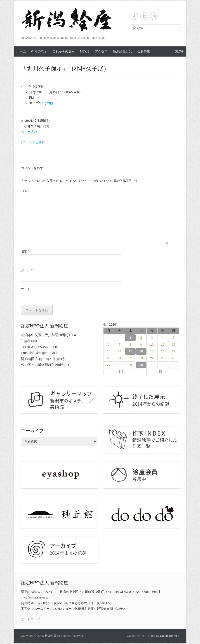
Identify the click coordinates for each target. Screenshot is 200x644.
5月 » (163, 372)
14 (120, 351)
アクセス (101, 51)
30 (141, 365)
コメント (27, 191)
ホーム (21, 51)
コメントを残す (34, 142)
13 (109, 351)
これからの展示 (64, 51)
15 (130, 351)
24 (152, 358)
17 (152, 351)
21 (120, 358)
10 (152, 345)
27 (109, 365)
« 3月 (119, 372)
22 (130, 358)
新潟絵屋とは (122, 51)
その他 (48, 103)
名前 (25, 251)
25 (163, 358)
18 (163, 351)
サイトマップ (31, 619)
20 (109, 358)
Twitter (144, 16)
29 (130, 365)
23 (141, 358)
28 (120, 365)
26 (174, 358)
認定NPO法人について (37, 592)
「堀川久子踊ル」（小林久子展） (65, 69)
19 (174, 351)
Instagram (154, 16)
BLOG (179, 51)
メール (27, 270)
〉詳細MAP (30, 341)
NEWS (85, 51)
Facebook (134, 16)
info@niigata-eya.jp (44, 353)
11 (163, 345)
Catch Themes (169, 636)
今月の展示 (39, 51)
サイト (26, 289)
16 (141, 351)
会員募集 (144, 51)
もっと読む (29, 132)
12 (174, 345)
